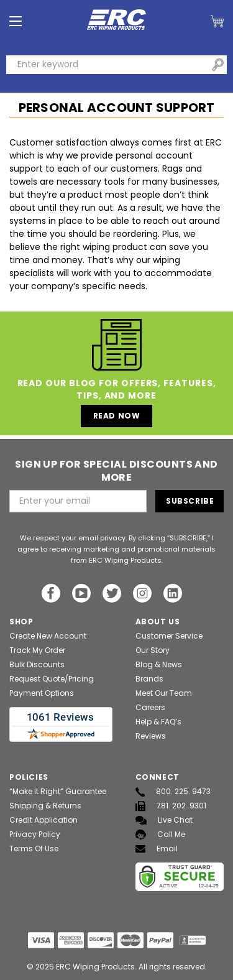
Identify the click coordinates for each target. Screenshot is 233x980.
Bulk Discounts (37, 664)
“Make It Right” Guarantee (58, 791)
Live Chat (164, 820)
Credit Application (43, 820)
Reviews (151, 736)
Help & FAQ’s (158, 722)
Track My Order (37, 650)
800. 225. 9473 (173, 792)
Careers (150, 707)
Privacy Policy (35, 834)
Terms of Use (34, 848)
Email (157, 848)
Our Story (153, 650)
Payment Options (42, 693)
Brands (149, 679)
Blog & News (159, 664)
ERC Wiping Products (95, 967)
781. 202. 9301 (171, 806)
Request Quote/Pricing (52, 679)
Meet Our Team (164, 693)
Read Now (117, 416)
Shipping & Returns (45, 806)
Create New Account (48, 636)
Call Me (160, 834)
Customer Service (169, 636)
